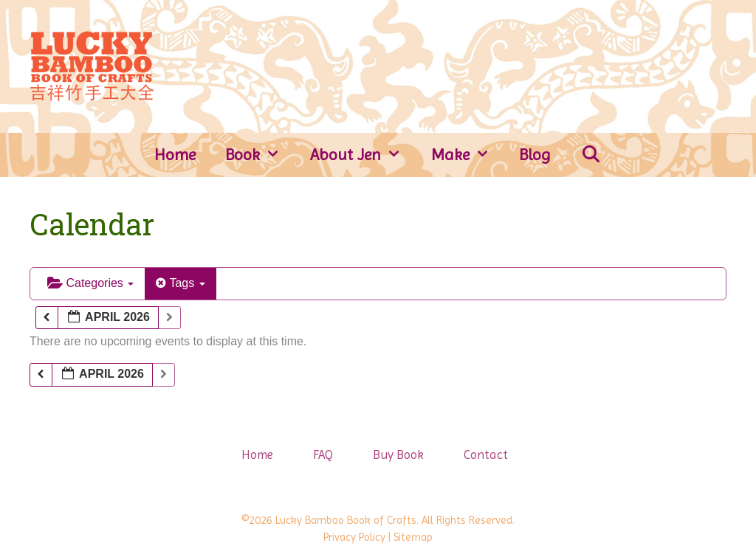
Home (175, 155)
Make (468, 155)
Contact (486, 454)
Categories (90, 283)
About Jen (363, 155)
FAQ (323, 454)
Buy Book (398, 454)
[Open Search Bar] (591, 155)
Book (260, 155)
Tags (180, 283)
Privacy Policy (354, 537)
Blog (535, 155)
